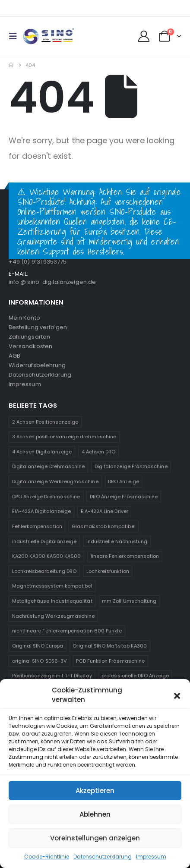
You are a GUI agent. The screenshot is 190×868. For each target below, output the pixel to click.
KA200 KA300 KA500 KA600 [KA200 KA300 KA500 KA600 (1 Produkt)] (47, 556)
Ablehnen (95, 814)
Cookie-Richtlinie (47, 857)
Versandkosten (30, 346)
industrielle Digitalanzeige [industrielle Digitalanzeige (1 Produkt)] (44, 541)
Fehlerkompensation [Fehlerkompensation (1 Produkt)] (37, 526)
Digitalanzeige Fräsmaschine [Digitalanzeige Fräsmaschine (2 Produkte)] (131, 466)
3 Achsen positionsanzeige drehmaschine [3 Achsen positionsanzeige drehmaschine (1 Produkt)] (64, 437)
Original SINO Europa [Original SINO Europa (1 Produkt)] (38, 646)
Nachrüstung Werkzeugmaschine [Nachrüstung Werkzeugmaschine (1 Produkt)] (54, 616)
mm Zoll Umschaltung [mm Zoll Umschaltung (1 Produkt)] (129, 601)
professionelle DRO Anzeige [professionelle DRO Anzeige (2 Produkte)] (135, 676)
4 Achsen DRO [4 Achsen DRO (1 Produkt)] (99, 452)
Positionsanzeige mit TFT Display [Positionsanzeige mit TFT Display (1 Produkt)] (52, 676)
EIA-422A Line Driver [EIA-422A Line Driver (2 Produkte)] (104, 511)
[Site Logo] (48, 36)
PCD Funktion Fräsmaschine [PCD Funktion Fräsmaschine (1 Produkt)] (110, 661)
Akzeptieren (95, 791)
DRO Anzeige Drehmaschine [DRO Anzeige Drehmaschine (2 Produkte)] (46, 497)
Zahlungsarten (29, 337)
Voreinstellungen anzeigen (95, 838)
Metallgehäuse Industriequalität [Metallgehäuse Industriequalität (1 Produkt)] (52, 601)
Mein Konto (24, 318)
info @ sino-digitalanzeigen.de (52, 282)
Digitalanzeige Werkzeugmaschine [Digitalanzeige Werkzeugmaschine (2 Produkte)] (55, 481)
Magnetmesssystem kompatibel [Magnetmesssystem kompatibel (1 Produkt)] (52, 586)
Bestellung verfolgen (38, 327)
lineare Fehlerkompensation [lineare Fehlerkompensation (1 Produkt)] (125, 556)
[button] (177, 695)
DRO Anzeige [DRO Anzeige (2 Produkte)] (123, 481)
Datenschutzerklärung (103, 857)
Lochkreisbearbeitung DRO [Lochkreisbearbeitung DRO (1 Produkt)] (44, 571)
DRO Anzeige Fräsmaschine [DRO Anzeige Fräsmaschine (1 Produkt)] (124, 497)
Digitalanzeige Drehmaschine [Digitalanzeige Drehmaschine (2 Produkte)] (49, 466)
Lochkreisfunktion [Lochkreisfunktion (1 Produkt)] (108, 571)
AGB (14, 356)
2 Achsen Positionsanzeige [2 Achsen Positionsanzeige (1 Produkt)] (45, 422)
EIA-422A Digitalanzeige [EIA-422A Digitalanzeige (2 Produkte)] (42, 511)
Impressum (151, 857)
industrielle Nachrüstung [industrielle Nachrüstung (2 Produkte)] (117, 541)
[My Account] (144, 36)
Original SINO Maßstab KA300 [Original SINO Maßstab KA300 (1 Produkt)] (110, 646)
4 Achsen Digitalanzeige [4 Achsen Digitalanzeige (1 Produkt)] (42, 452)
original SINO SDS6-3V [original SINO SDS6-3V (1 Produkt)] (39, 661)
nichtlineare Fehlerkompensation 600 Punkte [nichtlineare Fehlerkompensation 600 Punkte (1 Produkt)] (67, 631)
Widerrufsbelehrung (37, 365)
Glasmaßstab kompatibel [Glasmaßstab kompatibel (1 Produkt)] (103, 526)
